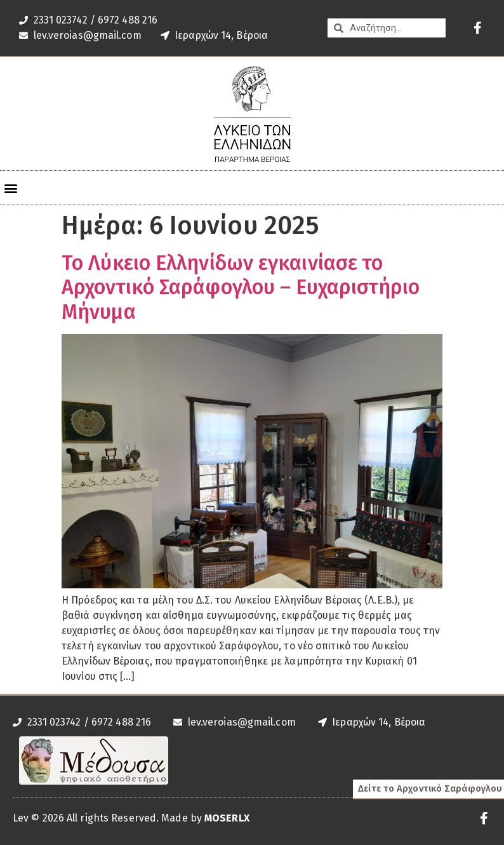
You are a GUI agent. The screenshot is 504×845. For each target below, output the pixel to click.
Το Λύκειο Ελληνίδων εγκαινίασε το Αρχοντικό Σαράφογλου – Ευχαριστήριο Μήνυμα (241, 287)
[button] (10, 188)
